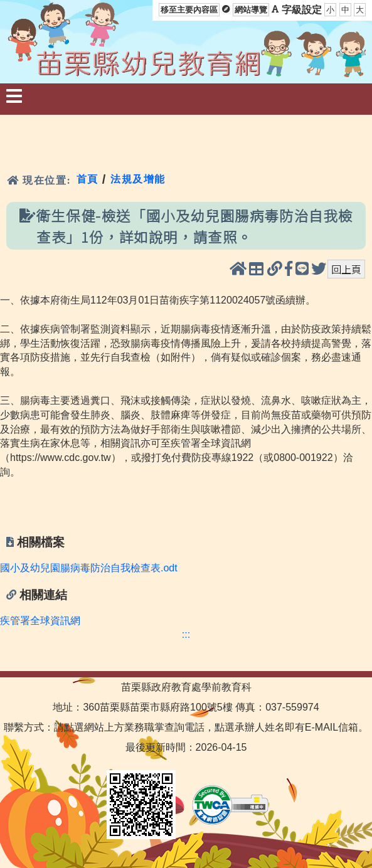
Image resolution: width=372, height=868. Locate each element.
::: (186, 634)
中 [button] (345, 10)
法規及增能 (138, 179)
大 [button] (360, 10)
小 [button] (330, 10)
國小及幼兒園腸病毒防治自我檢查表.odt (89, 568)
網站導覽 (251, 10)
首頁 (88, 179)
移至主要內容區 (189, 10)
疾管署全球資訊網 (40, 621)
